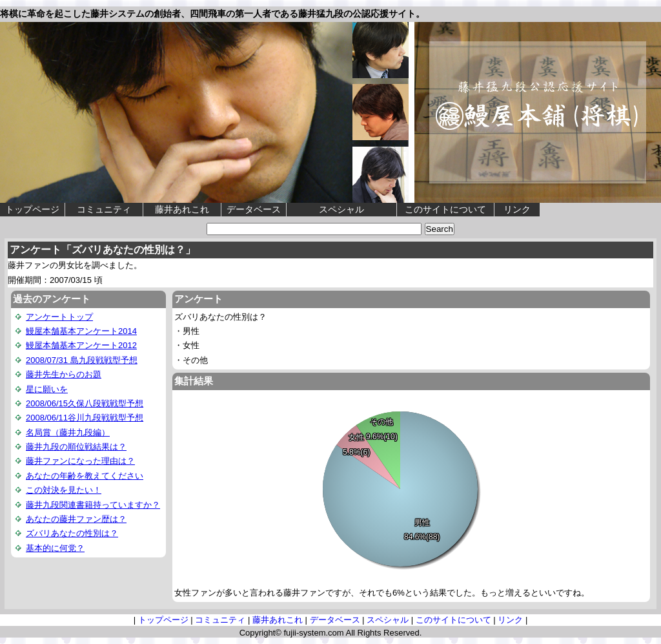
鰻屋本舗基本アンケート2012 (81, 345)
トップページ (32, 209)
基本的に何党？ (55, 548)
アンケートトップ (59, 317)
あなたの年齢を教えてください (85, 476)
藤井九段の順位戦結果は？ (76, 447)
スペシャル (341, 209)
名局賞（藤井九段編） (68, 432)
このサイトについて (445, 209)
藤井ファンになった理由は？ (80, 461)
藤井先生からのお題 (64, 374)
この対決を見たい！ (64, 490)
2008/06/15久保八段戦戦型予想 (85, 403)
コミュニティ (104, 209)
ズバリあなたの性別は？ (72, 533)
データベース (254, 209)
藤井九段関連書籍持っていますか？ (93, 505)
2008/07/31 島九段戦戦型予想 (82, 360)
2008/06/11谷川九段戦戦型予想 (85, 418)
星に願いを (47, 389)
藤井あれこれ (182, 209)
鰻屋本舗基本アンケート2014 (81, 331)
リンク (517, 209)
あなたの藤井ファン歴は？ (76, 519)
